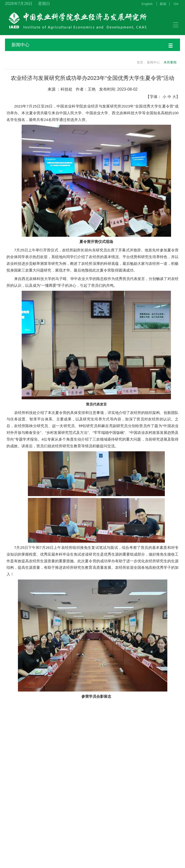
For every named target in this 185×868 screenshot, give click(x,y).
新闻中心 (92, 45)
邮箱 (163, 4)
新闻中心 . (154, 62)
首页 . (138, 62)
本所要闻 (170, 62)
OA (176, 4)
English (147, 4)
